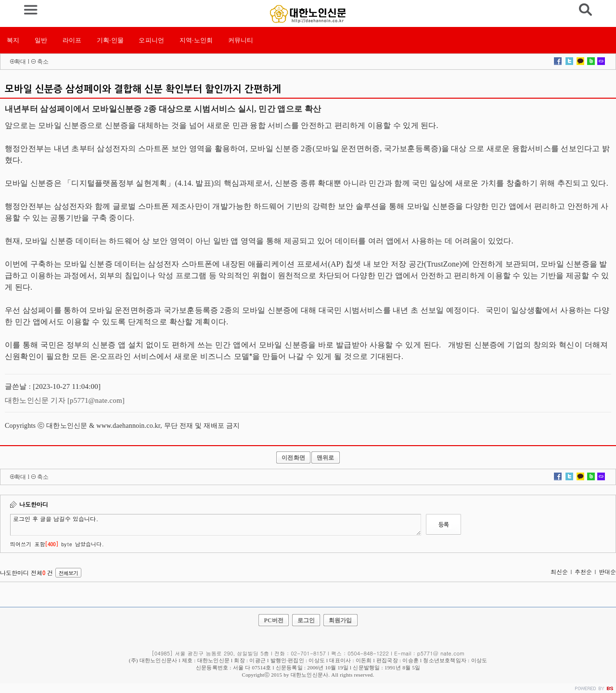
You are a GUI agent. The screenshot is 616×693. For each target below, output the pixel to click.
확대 (20, 62)
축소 (43, 62)
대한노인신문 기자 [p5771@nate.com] (65, 400)
